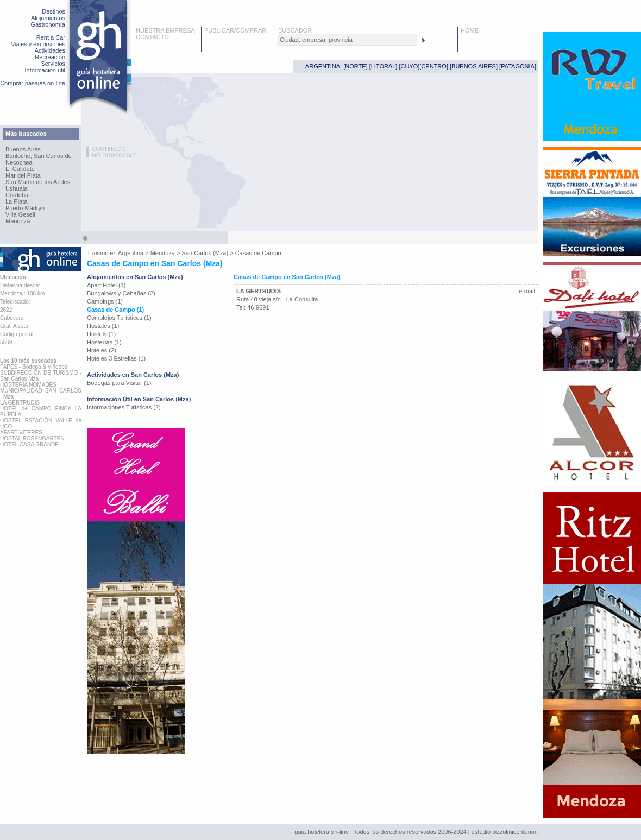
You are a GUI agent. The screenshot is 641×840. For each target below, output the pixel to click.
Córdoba (17, 195)
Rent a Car (51, 37)
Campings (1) (105, 301)
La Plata (16, 201)
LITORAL (384, 66)
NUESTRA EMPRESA (165, 30)
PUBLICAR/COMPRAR (235, 30)
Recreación (50, 57)
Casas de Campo (258, 253)
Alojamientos (48, 18)
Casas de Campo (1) (115, 310)
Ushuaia (16, 188)
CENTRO (433, 66)
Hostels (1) (101, 334)
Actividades (50, 50)
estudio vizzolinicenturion (505, 832)
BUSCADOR (295, 30)
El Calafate (20, 169)
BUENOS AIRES (474, 66)
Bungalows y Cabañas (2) (121, 293)
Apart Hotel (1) (106, 285)
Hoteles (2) (102, 350)
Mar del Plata (23, 175)
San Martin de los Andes (38, 182)
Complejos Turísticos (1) (119, 318)
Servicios (53, 64)
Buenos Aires (23, 149)
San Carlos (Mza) (205, 253)
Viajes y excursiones (38, 44)
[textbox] (348, 40)
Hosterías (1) (104, 342)
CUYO (410, 66)
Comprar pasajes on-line (33, 83)
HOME (470, 30)
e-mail (527, 291)
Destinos (54, 11)
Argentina (131, 253)
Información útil (45, 70)
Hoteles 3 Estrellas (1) (116, 358)
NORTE (355, 66)
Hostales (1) (103, 326)
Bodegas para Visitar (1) (119, 383)
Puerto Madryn (25, 208)
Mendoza (18, 221)
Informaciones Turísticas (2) (124, 407)
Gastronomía (48, 24)
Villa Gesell (20, 214)
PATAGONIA (518, 66)
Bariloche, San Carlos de (39, 156)
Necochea (19, 162)
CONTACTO (152, 37)
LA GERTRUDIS (259, 291)
